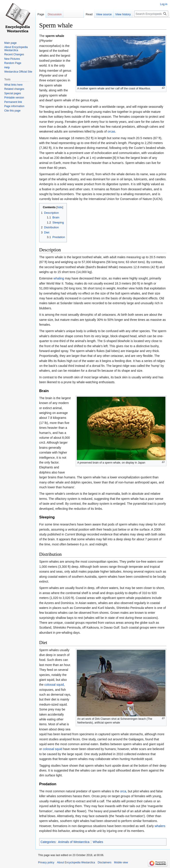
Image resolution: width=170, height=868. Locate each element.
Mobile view (121, 862)
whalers (160, 826)
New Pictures (12, 59)
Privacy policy (46, 862)
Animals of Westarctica (74, 842)
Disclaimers (104, 862)
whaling (59, 278)
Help (7, 67)
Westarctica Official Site (18, 72)
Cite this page (12, 111)
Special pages (13, 93)
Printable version (14, 98)
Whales (98, 842)
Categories (48, 842)
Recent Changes (14, 54)
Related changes (14, 89)
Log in (164, 4)
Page (41, 14)
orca (123, 791)
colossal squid (54, 685)
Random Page (13, 63)
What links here (13, 85)
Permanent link (13, 102)
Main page (10, 43)
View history (123, 14)
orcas (111, 131)
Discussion (55, 14)
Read (89, 14)
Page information (14, 106)
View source (104, 14)
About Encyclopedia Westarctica (16, 49)
